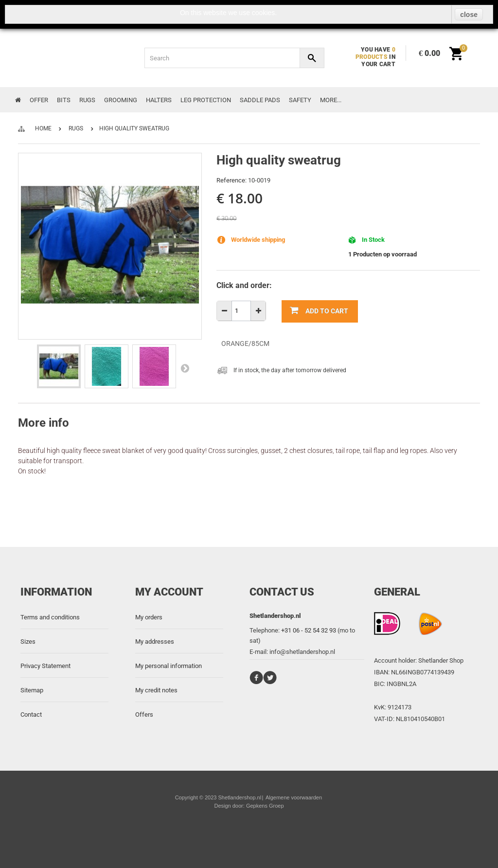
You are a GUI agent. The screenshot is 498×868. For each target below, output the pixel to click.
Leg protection (206, 100)
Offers (144, 714)
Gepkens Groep (265, 806)
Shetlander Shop (441, 660)
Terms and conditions (50, 617)
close (469, 15)
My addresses (155, 642)
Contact (31, 714)
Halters (159, 100)
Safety (300, 100)
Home (43, 128)
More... (331, 100)
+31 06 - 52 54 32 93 (309, 630)
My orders (149, 617)
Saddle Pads (260, 100)
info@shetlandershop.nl (302, 652)
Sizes (28, 642)
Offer (39, 100)
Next (185, 368)
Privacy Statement (45, 666)
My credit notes (156, 690)
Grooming (121, 100)
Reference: (231, 180)
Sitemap (32, 690)
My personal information (169, 666)
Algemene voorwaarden (294, 797)
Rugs (87, 100)
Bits (64, 100)
